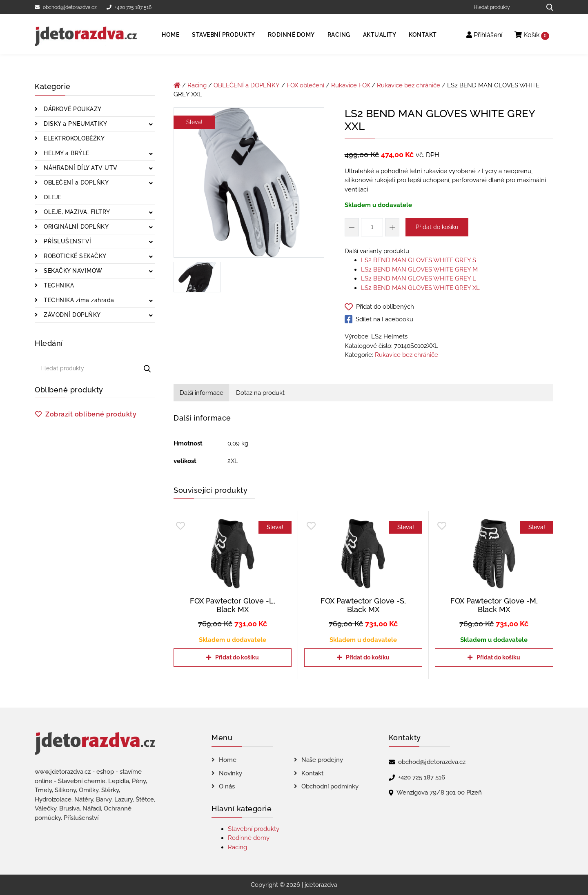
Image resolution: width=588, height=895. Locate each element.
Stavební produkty (224, 35)
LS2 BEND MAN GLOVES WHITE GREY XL (420, 288)
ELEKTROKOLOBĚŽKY (73, 138)
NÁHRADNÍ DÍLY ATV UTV (80, 168)
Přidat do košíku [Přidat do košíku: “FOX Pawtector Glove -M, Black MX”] (498, 657)
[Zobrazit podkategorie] (151, 125)
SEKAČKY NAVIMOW (72, 271)
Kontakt (423, 35)
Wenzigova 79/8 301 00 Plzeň (439, 793)
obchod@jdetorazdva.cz (66, 7)
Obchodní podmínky (330, 786)
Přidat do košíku (437, 227)
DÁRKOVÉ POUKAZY (72, 109)
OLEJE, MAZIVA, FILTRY (76, 212)
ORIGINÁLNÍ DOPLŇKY (76, 227)
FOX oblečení (305, 85)
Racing (339, 35)
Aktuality (380, 35)
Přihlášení (484, 35)
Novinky (231, 773)
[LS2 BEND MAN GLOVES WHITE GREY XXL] (249, 184)
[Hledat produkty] (504, 7)
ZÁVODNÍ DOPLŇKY (71, 315)
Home (170, 35)
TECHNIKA (58, 285)
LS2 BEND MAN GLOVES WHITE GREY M (419, 269)
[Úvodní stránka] (177, 85)
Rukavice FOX (351, 85)
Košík (532, 35)
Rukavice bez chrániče (409, 85)
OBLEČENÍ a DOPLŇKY (76, 183)
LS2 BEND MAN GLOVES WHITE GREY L (419, 278)
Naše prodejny (322, 760)
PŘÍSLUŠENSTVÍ (67, 241)
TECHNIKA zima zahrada (78, 300)
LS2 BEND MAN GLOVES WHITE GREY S (419, 260)
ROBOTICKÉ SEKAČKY (74, 256)
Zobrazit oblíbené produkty (91, 414)
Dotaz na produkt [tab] (260, 393)
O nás (227, 786)
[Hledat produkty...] (547, 7)
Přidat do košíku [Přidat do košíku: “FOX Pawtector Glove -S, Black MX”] (368, 657)
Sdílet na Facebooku (379, 319)
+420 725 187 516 (129, 7)
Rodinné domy (291, 35)
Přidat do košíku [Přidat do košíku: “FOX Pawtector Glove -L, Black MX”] (237, 657)
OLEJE (52, 197)
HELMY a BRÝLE (66, 153)
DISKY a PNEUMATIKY (75, 124)
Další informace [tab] (202, 393)
